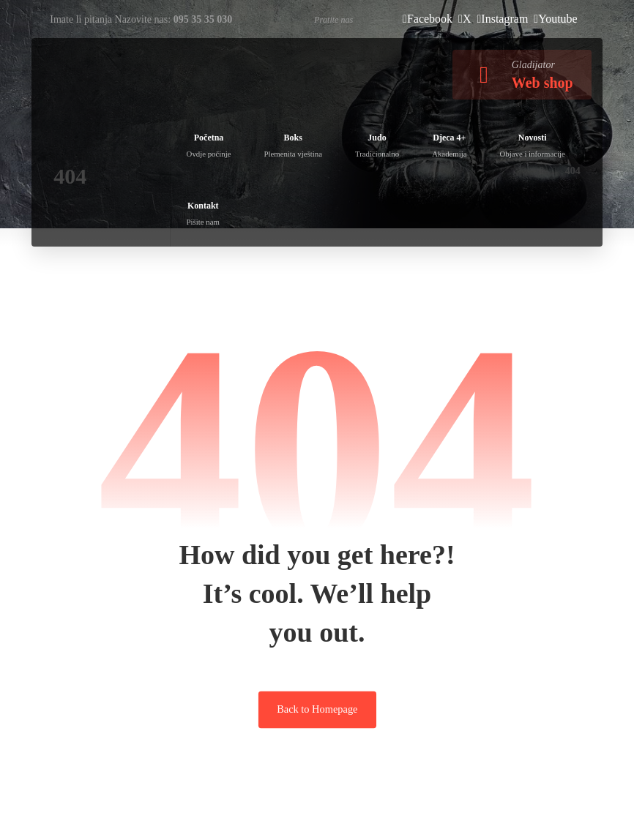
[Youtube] (555, 19)
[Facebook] (428, 19)
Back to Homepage (317, 709)
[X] (465, 19)
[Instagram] (503, 19)
